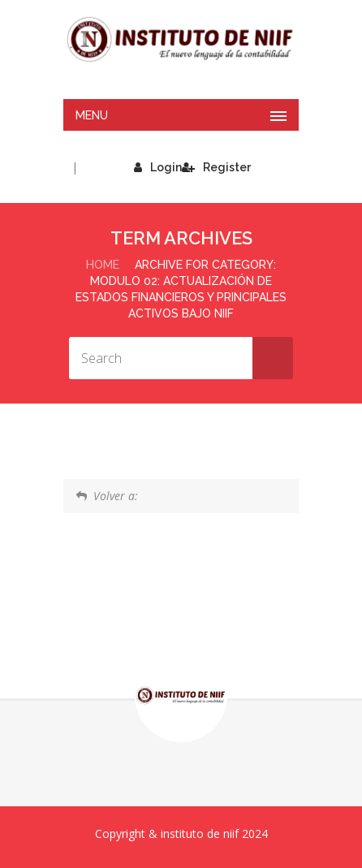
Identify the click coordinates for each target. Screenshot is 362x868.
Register (216, 167)
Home (103, 265)
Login (158, 167)
